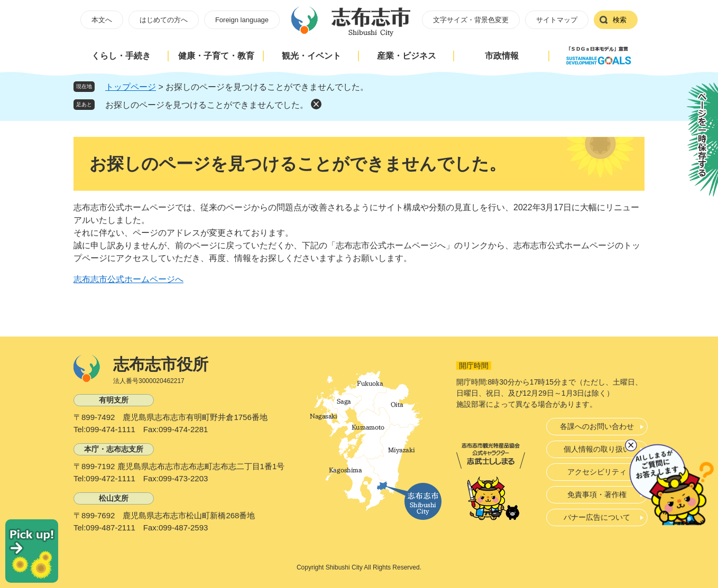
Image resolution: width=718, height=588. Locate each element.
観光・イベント (311, 56)
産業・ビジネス (407, 56)
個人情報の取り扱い (597, 449)
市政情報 (502, 56)
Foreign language (242, 20)
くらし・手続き (121, 56)
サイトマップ (557, 20)
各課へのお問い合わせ (597, 426)
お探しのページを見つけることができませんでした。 (207, 105)
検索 (620, 20)
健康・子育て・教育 (216, 56)
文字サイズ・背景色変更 (471, 20)
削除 (316, 104)
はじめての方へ (164, 20)
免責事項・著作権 (597, 494)
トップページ (131, 87)
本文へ (102, 20)
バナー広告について (597, 517)
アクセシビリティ (597, 472)
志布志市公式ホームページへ (128, 279)
